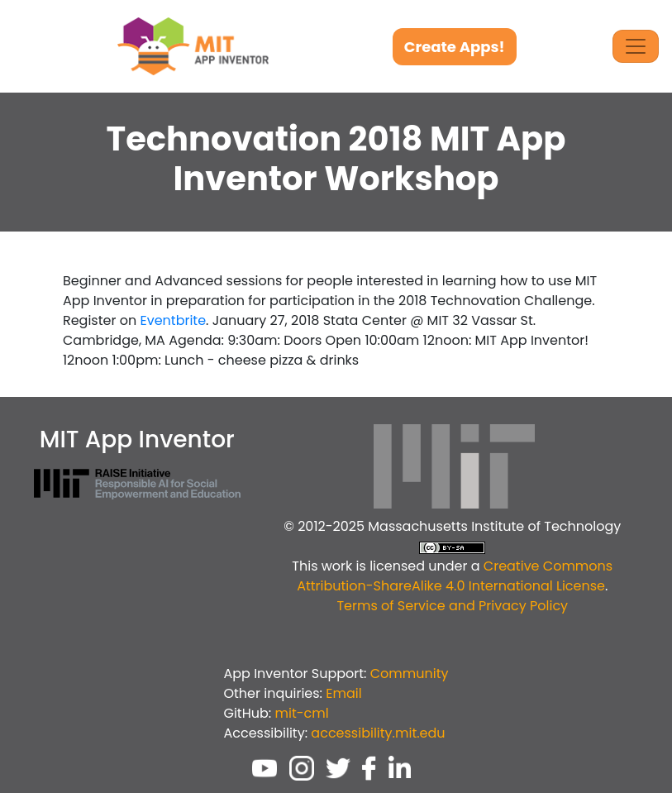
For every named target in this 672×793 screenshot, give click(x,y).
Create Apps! (455, 47)
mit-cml (301, 713)
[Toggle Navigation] (636, 46)
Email (343, 693)
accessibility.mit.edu (378, 733)
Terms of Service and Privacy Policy (452, 606)
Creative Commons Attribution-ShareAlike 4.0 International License (455, 576)
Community (410, 674)
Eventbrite (173, 320)
